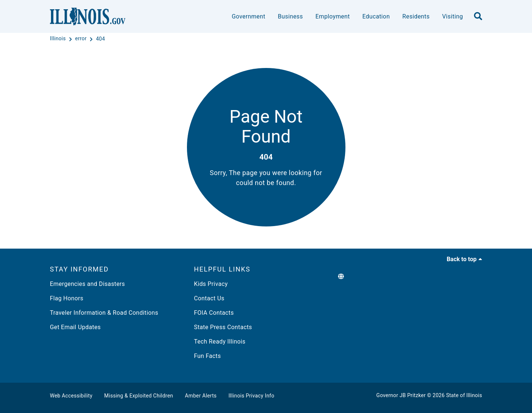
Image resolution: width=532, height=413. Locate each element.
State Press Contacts (223, 327)
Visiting (453, 16)
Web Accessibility (71, 396)
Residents (416, 16)
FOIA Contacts (214, 313)
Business (290, 16)
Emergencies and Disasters (87, 284)
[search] (478, 17)
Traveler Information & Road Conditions (104, 313)
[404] (101, 39)
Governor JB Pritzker (401, 395)
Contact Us (209, 298)
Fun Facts (207, 356)
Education (376, 16)
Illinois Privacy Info (251, 396)
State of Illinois (464, 395)
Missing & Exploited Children (139, 396)
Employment (333, 16)
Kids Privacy (211, 284)
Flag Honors (67, 298)
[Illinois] (59, 39)
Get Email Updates (75, 327)
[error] (81, 39)
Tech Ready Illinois (220, 342)
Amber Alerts (201, 396)
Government (248, 16)
